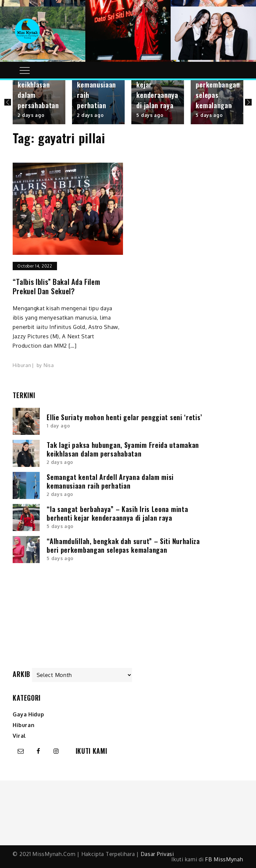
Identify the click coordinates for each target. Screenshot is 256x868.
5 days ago (150, 115)
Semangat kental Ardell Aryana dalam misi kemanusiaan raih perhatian (110, 481)
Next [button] (248, 102)
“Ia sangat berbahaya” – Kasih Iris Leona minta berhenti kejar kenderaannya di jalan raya (117, 513)
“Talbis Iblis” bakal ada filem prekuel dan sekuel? (56, 286)
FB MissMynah (224, 859)
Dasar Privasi (157, 854)
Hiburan (22, 365)
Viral (19, 736)
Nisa (49, 365)
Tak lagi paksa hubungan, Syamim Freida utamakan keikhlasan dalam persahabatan (123, 449)
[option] (39, 102)
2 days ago (31, 115)
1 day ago (58, 426)
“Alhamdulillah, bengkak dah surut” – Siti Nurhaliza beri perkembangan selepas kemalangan (123, 545)
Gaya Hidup (28, 714)
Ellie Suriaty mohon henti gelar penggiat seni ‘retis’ (124, 417)
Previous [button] (8, 102)
